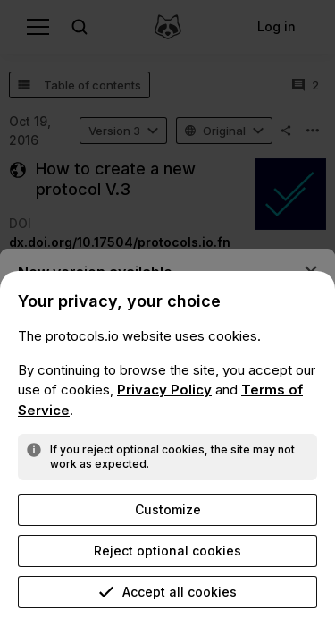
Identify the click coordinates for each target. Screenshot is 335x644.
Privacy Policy (164, 390)
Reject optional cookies (167, 551)
